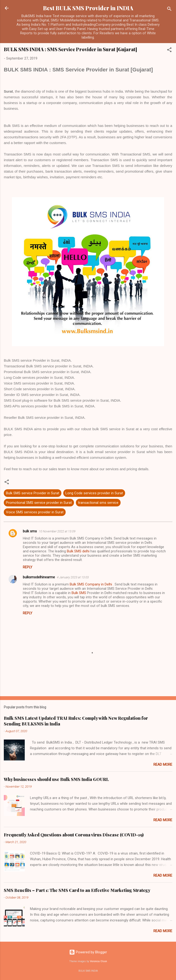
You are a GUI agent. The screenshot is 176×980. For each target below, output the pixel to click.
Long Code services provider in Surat (94, 493)
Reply (28, 567)
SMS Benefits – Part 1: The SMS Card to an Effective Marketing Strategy (77, 890)
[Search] (169, 10)
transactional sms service (98, 503)
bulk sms (30, 531)
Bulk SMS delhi (78, 551)
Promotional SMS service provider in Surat (39, 503)
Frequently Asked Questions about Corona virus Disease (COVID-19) (74, 835)
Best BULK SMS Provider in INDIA (88, 8)
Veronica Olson (98, 961)
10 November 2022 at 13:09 (57, 531)
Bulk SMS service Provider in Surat (33, 493)
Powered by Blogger (88, 952)
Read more (163, 765)
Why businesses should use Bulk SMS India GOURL (56, 779)
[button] (169, 51)
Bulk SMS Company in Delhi (91, 584)
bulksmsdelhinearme (39, 577)
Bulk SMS (79, 593)
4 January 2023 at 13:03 (73, 577)
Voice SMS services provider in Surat (35, 512)
